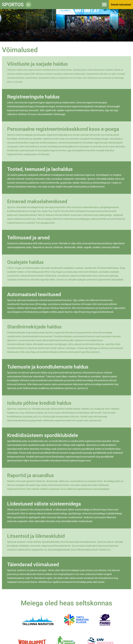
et (28, 5)
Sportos (13, 5)
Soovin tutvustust (121, 5)
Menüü (71, 5)
